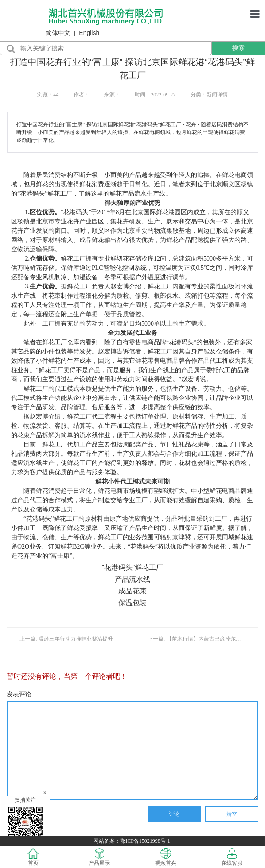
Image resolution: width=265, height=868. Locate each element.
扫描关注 (25, 820)
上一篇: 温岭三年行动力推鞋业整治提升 (66, 639)
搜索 (238, 48)
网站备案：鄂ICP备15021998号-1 (132, 841)
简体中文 (58, 33)
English (89, 33)
